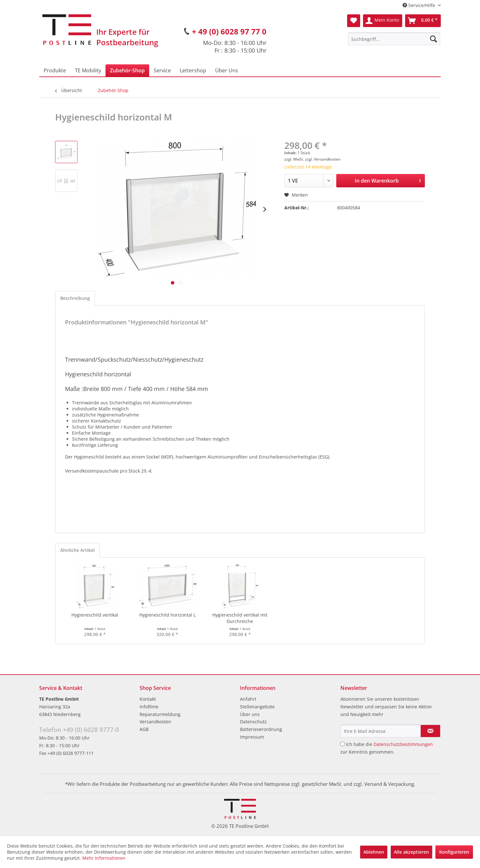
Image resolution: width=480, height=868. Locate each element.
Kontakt (148, 699)
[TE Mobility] (88, 70)
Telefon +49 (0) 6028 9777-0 (79, 730)
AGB (144, 729)
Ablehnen (374, 852)
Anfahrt (248, 699)
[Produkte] (55, 70)
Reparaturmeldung (160, 714)
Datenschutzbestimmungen (403, 744)
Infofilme (149, 707)
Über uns (250, 714)
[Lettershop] (193, 70)
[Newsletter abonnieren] (430, 731)
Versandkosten (155, 722)
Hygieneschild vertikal (95, 615)
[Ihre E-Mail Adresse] (381, 731)
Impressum (252, 737)
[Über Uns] (227, 70)
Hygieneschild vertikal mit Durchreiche (240, 618)
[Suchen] (433, 39)
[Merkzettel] (354, 21)
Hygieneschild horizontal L (167, 615)
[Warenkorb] (423, 21)
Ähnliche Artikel (77, 550)
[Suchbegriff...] (394, 39)
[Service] (162, 70)
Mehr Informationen (104, 858)
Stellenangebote (257, 707)
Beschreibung (75, 298)
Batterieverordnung (261, 729)
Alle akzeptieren (411, 852)
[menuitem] (394, 39)
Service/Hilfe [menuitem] (419, 5)
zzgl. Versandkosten (323, 159)
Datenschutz (253, 722)
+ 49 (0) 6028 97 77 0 (229, 31)
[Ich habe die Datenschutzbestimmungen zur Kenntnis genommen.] (342, 744)
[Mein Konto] (383, 21)
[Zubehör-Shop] (127, 70)
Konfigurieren (454, 852)
